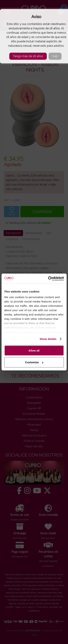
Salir (55, 56)
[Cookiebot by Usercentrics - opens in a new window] (48, 279)
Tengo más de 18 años (28, 56)
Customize (34, 362)
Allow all (34, 350)
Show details (48, 339)
